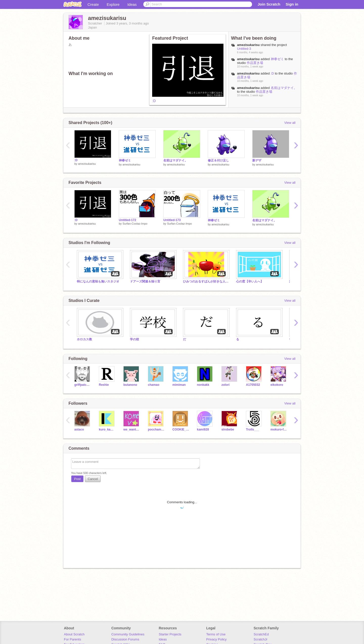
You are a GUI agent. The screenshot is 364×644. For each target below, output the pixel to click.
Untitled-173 (172, 220)
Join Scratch (269, 4)
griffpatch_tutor (83, 385)
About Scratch (74, 634)
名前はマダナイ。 (284, 88)
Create (93, 4)
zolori (225, 385)
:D (154, 101)
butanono (130, 385)
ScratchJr (260, 639)
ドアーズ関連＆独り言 (148, 281)
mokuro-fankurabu (279, 430)
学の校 (134, 339)
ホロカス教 (84, 339)
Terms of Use (216, 634)
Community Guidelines (128, 634)
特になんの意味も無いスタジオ (98, 281)
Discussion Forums (125, 639)
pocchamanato (156, 430)
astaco (79, 430)
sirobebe (228, 430)
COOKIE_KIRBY (181, 430)
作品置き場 (255, 63)
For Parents (73, 639)
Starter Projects (170, 634)
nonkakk (203, 385)
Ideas (132, 4)
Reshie (104, 385)
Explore (113, 4)
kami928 (203, 430)
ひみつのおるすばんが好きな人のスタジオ (206, 281)
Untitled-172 (128, 220)
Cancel (93, 479)
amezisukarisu (248, 59)
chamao (154, 385)
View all (290, 123)
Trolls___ (253, 430)
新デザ (257, 160)
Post (77, 479)
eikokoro (277, 385)
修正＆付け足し (218, 160)
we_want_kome (132, 430)
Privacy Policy (217, 639)
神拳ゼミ (277, 59)
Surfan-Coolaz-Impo (135, 224)
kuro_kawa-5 (107, 430)
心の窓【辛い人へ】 (250, 281)
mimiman (179, 385)
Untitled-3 (244, 49)
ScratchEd (261, 634)
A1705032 (253, 385)
